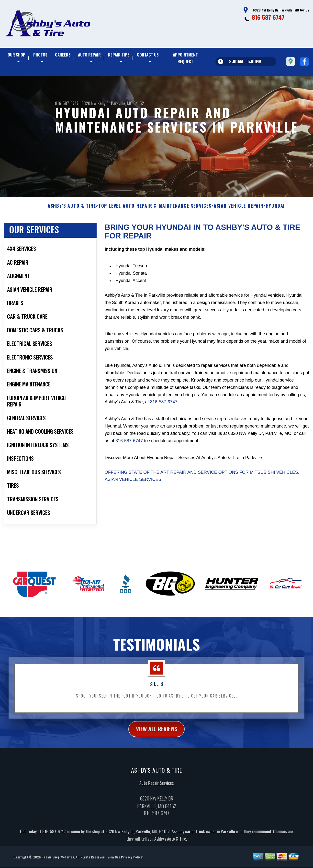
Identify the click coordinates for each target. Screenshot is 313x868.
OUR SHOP (17, 55)
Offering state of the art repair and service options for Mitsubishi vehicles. (202, 475)
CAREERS (63, 55)
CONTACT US (148, 55)
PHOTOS (40, 55)
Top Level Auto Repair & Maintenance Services (155, 209)
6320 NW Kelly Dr (96, 103)
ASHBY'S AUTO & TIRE (72, 209)
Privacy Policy (132, 860)
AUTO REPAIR (89, 55)
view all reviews (157, 732)
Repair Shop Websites (58, 860)
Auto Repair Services (156, 786)
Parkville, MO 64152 (128, 103)
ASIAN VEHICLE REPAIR (239, 209)
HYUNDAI (275, 209)
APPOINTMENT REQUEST (185, 58)
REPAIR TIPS (119, 55)
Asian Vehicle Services (133, 483)
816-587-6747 (268, 17)
